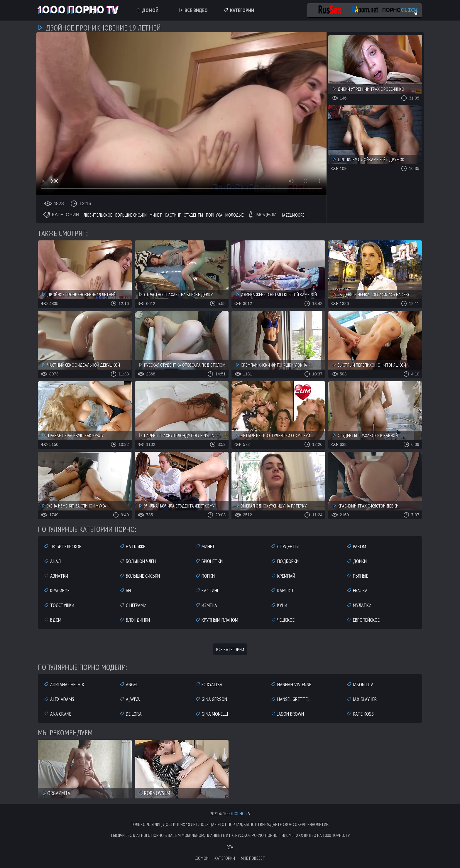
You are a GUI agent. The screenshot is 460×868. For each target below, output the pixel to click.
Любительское (98, 215)
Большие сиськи (131, 215)
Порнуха (214, 215)
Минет (156, 215)
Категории (239, 10)
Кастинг (173, 215)
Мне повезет (253, 858)
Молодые (235, 215)
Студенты (193, 215)
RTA (230, 847)
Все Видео (193, 10)
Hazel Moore (293, 215)
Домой (147, 10)
